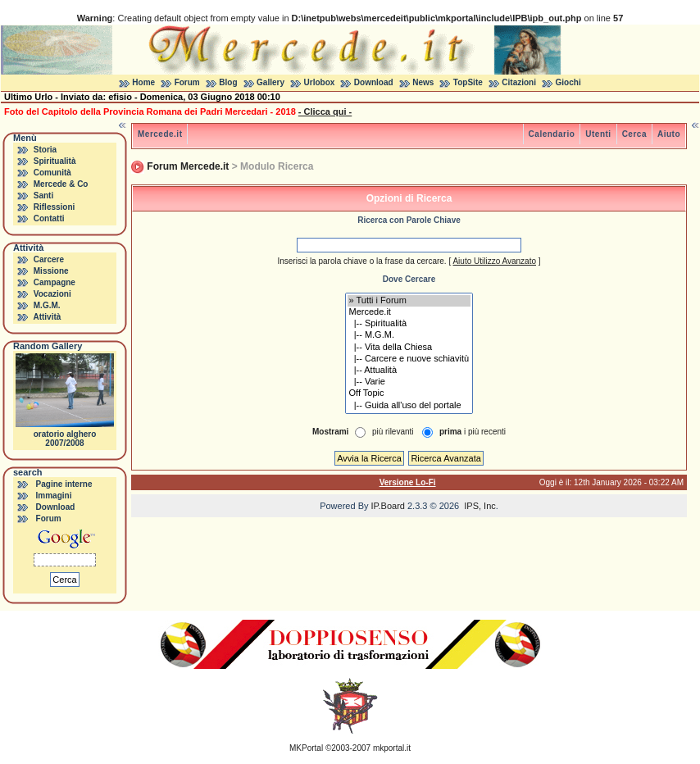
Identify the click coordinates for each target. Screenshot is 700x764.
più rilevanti (393, 432)
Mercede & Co (61, 184)
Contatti (49, 218)
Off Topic (409, 393)
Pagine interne (64, 484)
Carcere (49, 259)
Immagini (54, 496)
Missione (51, 271)
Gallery (270, 82)
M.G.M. (47, 305)
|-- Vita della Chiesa (409, 348)
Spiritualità (55, 161)
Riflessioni (55, 207)
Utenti (598, 134)
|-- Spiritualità (409, 324)
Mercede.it (160, 134)
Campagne (55, 282)
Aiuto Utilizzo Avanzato (494, 261)
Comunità (52, 173)
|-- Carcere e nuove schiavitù (409, 359)
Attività (47, 317)
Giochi (568, 82)
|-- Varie (409, 382)
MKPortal (306, 748)
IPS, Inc (480, 506)
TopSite (468, 82)
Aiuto (669, 134)
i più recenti (473, 432)
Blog (228, 82)
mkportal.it (392, 748)
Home (143, 82)
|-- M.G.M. (409, 335)
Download (374, 82)
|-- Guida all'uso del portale (409, 406)
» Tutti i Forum (409, 301)
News (423, 82)
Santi (43, 196)
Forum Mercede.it (188, 166)
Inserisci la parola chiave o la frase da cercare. (361, 261)
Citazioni (519, 82)
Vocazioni (52, 294)
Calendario (552, 134)
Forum (187, 82)
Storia (45, 150)
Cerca (634, 134)
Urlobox (320, 82)
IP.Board (388, 506)
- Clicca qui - (325, 111)
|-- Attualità (409, 371)
